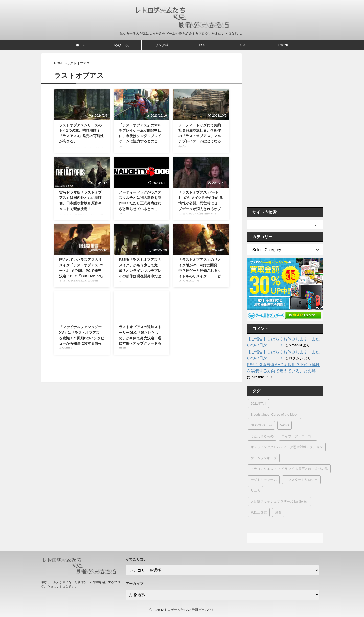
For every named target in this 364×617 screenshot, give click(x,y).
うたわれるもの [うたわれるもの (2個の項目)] (262, 436)
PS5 (202, 45)
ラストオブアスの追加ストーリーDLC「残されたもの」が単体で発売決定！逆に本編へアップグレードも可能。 (140, 338)
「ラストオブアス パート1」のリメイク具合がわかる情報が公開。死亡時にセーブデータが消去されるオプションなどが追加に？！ (201, 203)
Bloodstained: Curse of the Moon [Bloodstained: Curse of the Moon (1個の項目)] (274, 414)
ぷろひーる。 (121, 45)
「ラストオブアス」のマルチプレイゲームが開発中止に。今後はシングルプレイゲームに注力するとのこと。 (140, 136)
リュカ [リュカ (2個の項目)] (255, 491)
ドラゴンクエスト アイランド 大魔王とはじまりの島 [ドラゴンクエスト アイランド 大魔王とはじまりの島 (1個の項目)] (289, 469)
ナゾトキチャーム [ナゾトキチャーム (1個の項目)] (264, 480)
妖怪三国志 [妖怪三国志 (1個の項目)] (259, 512)
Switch (283, 45)
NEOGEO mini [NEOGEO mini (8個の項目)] (261, 425)
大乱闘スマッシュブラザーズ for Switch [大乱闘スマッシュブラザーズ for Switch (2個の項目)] (280, 501)
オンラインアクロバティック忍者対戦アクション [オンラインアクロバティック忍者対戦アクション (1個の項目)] (287, 447)
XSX (242, 45)
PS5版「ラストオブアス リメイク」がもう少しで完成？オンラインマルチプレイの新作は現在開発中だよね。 (140, 271)
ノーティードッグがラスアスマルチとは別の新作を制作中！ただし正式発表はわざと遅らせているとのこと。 (140, 203)
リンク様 (162, 45)
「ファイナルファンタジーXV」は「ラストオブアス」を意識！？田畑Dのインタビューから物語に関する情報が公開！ (82, 338)
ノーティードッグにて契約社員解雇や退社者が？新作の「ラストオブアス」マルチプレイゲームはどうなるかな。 (200, 136)
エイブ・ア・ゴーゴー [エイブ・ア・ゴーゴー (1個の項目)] (298, 436)
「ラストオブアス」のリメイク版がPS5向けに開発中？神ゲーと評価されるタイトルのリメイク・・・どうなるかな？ (200, 271)
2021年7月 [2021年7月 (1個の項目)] (258, 404)
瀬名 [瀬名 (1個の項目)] (278, 512)
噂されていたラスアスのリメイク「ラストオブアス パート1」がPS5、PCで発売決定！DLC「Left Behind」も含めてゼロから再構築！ (82, 271)
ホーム (81, 45)
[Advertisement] (285, 129)
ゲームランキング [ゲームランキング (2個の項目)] (264, 458)
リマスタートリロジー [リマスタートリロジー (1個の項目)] (301, 480)
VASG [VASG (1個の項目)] (285, 425)
